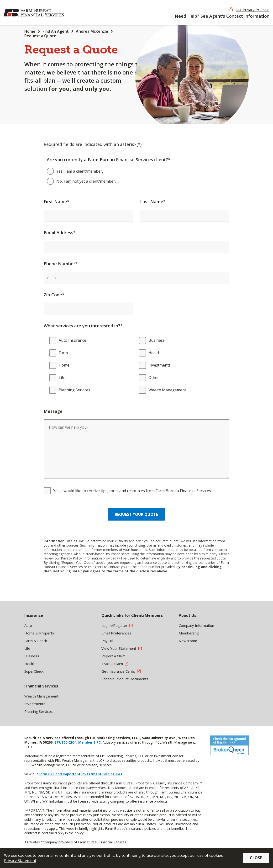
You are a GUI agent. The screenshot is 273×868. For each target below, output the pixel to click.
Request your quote (136, 514)
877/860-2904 (65, 742)
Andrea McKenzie (92, 31)
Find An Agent (56, 31)
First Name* (57, 202)
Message (53, 411)
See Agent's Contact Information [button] (235, 16)
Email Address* (60, 233)
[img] (35, 13)
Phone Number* (61, 264)
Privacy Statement (20, 861)
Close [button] (256, 858)
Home (30, 31)
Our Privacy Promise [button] (252, 10)
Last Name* (153, 202)
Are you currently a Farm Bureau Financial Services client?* (109, 160)
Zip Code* (54, 295)
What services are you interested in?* (83, 326)
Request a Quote (40, 36)
